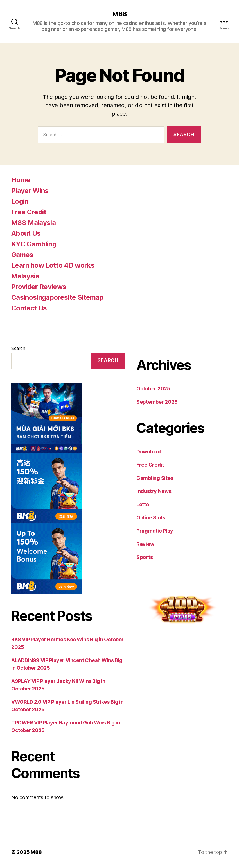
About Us (26, 233)
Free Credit (29, 212)
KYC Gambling (34, 244)
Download (149, 452)
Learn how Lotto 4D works (53, 265)
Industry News (154, 491)
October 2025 (153, 389)
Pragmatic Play (155, 531)
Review (145, 544)
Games (22, 255)
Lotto (143, 504)
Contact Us (29, 308)
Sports (145, 557)
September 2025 (157, 402)
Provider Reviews (39, 287)
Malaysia (25, 276)
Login (20, 201)
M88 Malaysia (33, 223)
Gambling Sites (155, 478)
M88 (119, 14)
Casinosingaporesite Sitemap (57, 297)
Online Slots (151, 518)
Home (21, 180)
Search (18, 348)
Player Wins (30, 191)
